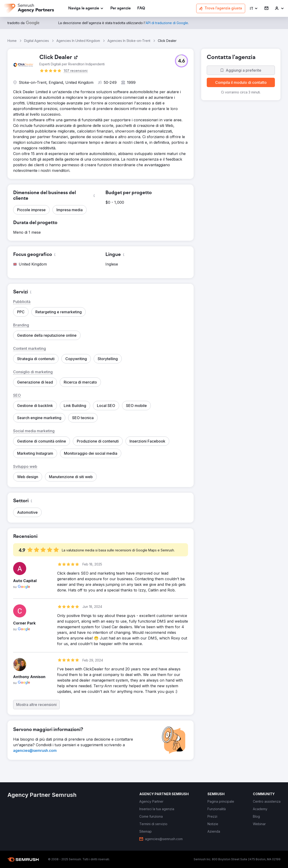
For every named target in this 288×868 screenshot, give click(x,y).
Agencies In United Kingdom (78, 41)
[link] (120, 9)
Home (12, 41)
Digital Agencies (37, 41)
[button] (254, 9)
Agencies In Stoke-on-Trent (129, 41)
